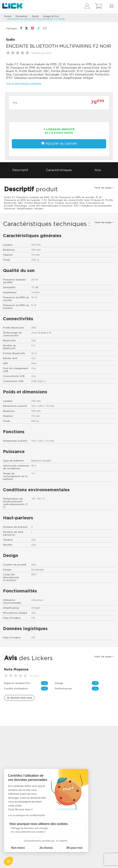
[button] (8, 861)
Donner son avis (41, 53)
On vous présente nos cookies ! (28, 832)
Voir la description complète (24, 83)
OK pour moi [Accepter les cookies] (74, 848)
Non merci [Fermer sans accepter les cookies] (18, 848)
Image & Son (51, 16)
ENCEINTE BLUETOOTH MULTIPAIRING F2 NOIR (36, 19)
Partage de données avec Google (30, 828)
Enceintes (22, 16)
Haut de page (104, 188)
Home (8, 16)
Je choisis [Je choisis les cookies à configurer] (46, 848)
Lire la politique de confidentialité (26, 815)
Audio (35, 16)
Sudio (11, 40)
